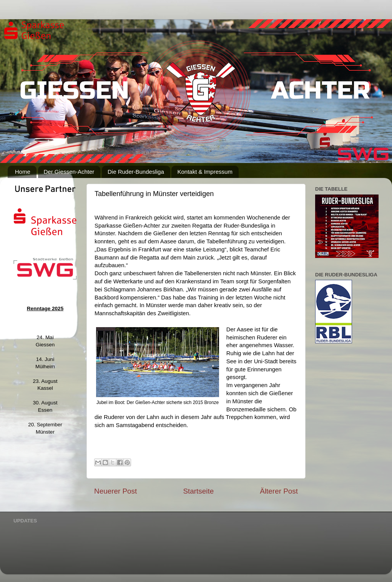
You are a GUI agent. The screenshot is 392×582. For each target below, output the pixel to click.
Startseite (198, 491)
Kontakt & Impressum (205, 172)
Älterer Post (279, 491)
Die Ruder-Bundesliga (136, 172)
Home (23, 172)
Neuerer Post (115, 491)
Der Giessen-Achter (69, 172)
